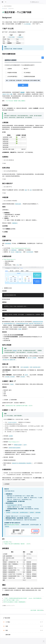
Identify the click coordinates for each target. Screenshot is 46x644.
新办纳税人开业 (8, 542)
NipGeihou (5, 9)
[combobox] (36, 2)
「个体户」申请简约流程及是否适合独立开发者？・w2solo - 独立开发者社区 (23, 598)
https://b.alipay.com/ (14, 442)
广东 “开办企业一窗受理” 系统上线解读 (16, 101)
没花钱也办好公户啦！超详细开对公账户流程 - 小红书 (19, 406)
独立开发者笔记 (8, 6)
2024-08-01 (12, 9)
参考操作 (7, 484)
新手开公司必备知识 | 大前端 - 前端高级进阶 (15, 602)
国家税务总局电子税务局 (13, 525)
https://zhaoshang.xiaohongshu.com (21, 248)
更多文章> (8, 635)
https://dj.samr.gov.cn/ (10, 259)
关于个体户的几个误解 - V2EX (11, 600)
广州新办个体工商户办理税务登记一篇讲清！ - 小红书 (17, 544)
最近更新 (8, 618)
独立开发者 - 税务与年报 (37, 610)
